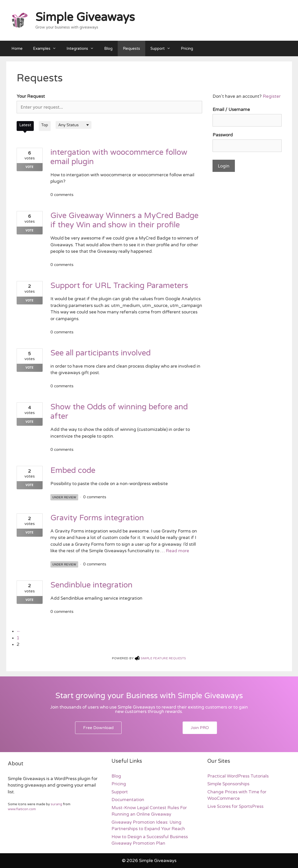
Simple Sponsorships (228, 784)
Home (17, 48)
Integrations (83, 48)
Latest (25, 125)
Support (163, 48)
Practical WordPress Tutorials (238, 776)
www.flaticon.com (22, 809)
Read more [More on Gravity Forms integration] (177, 551)
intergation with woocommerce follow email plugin (119, 157)
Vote (29, 167)
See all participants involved (101, 353)
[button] (98, 728)
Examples (47, 48)
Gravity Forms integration (97, 518)
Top (45, 125)
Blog (108, 48)
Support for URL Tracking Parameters (119, 286)
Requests (131, 48)
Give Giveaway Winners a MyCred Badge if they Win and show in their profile (124, 220)
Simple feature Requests (163, 658)
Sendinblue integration (91, 585)
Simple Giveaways (85, 17)
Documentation (128, 800)
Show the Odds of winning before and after (119, 412)
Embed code (73, 470)
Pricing (187, 48)
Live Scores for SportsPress (235, 806)
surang (56, 804)
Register (272, 96)
